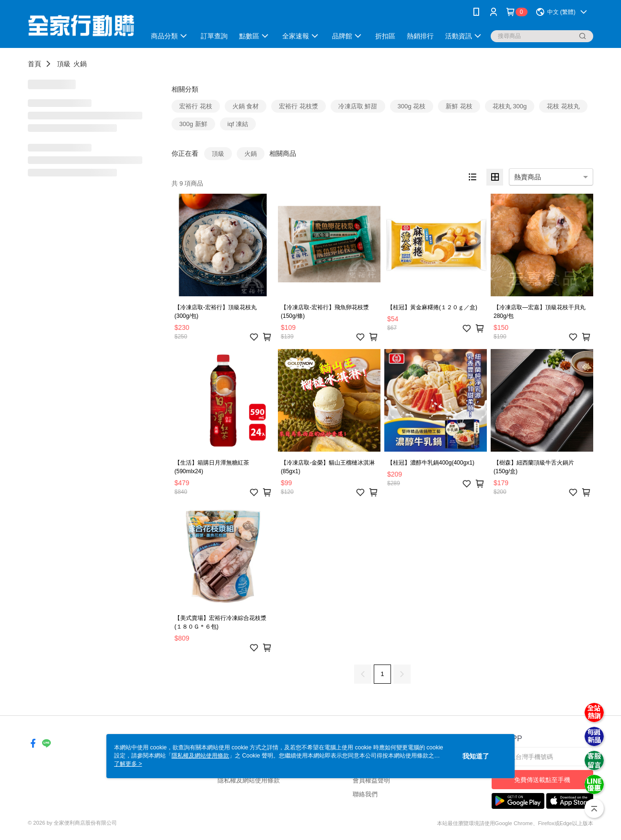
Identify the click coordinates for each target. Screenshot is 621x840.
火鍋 (80, 64)
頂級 (64, 64)
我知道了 (476, 756)
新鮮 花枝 (459, 106)
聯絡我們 (365, 794)
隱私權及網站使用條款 (249, 780)
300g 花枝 (412, 106)
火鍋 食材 (246, 106)
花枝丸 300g (510, 106)
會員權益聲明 (371, 780)
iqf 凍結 (238, 124)
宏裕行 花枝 (196, 106)
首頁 (34, 64)
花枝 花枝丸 (563, 106)
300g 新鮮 (193, 124)
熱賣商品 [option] (528, 177)
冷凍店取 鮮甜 (358, 106)
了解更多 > (128, 764)
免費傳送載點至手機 (542, 780)
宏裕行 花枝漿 (299, 106)
